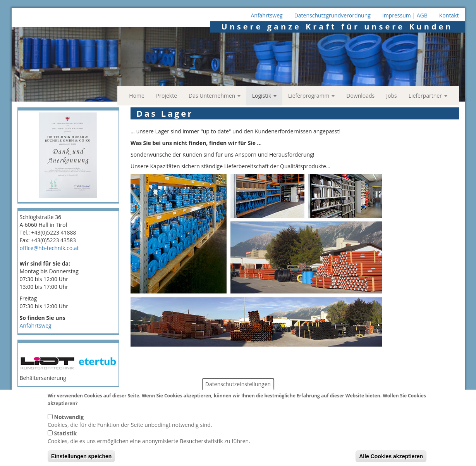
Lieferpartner (428, 96)
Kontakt (449, 15)
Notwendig (69, 424)
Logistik (264, 96)
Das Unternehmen (215, 96)
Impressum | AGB (405, 15)
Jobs (391, 96)
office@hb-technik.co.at (49, 248)
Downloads (360, 96)
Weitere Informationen (108, 410)
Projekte (167, 96)
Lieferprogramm (311, 96)
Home (137, 96)
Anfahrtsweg (266, 15)
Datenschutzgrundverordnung (333, 15)
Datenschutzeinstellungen (238, 391)
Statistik (66, 440)
